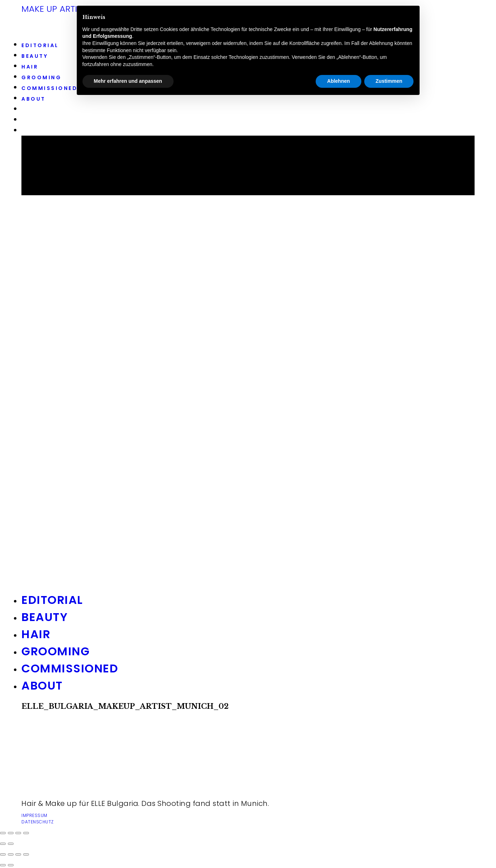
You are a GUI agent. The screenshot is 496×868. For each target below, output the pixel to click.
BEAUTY (35, 56)
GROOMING (41, 77)
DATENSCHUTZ (38, 822)
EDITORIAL (40, 45)
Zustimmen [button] (389, 81)
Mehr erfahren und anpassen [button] (128, 81)
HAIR (30, 67)
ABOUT (34, 99)
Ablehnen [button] (339, 81)
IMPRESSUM (34, 815)
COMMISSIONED (49, 88)
